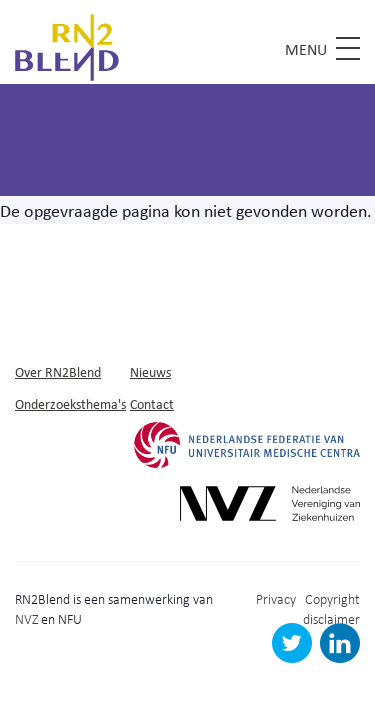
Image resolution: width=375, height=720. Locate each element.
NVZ (26, 618)
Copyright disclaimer (331, 608)
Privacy (276, 598)
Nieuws (150, 371)
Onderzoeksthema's (70, 403)
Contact (152, 403)
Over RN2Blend (58, 371)
